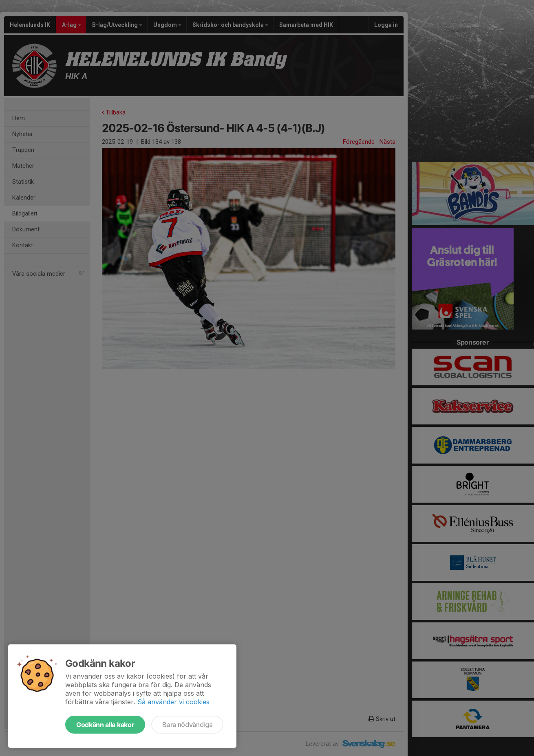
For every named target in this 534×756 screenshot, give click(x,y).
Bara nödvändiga (187, 725)
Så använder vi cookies (173, 702)
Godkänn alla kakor (105, 725)
